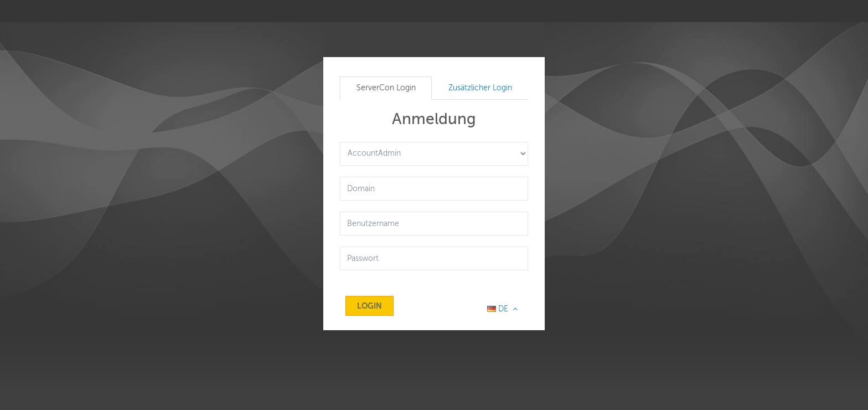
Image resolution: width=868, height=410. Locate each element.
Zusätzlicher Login (480, 88)
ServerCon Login (386, 88)
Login (370, 306)
